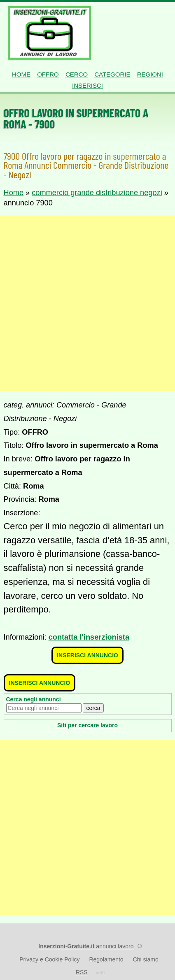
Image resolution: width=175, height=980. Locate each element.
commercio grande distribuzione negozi (97, 193)
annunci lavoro (86, 946)
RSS (82, 972)
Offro (48, 74)
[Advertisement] (87, 304)
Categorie (112, 74)
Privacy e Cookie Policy (49, 959)
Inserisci (87, 85)
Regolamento (106, 959)
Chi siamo (146, 959)
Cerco (77, 74)
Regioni (150, 74)
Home (21, 74)
